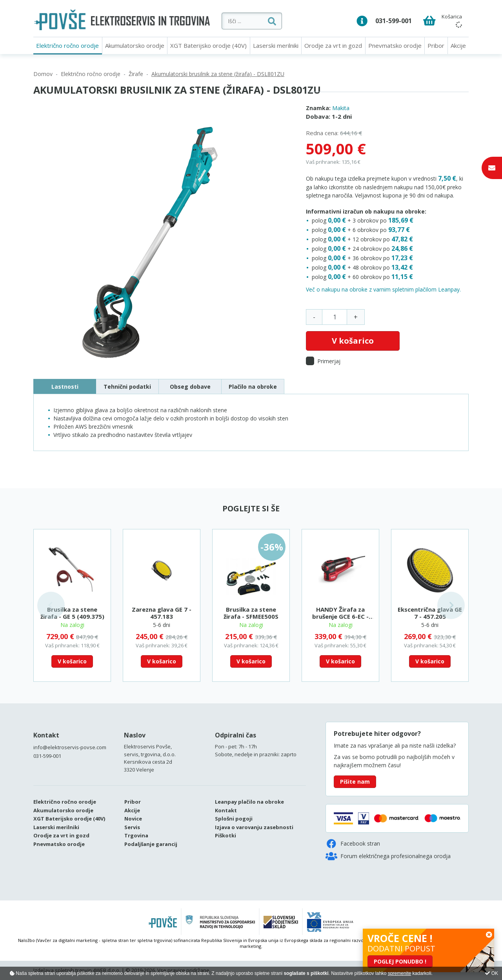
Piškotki (226, 835)
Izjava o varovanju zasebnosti (254, 827)
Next (451, 605)
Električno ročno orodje (67, 45)
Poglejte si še (251, 508)
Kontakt (46, 735)
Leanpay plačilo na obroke (249, 802)
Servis (132, 827)
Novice (133, 819)
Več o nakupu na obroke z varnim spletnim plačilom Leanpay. (383, 289)
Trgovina (136, 835)
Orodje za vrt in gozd (333, 45)
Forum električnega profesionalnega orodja (388, 856)
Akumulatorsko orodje (135, 45)
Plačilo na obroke (253, 387)
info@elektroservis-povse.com (70, 747)
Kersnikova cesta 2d (148, 762)
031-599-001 (394, 21)
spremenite (399, 973)
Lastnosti (65, 387)
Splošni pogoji (234, 819)
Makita (341, 108)
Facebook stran (353, 844)
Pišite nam (355, 782)
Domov (43, 74)
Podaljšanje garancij (151, 844)
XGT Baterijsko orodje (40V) (208, 45)
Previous (51, 605)
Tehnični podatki (127, 387)
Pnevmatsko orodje (395, 45)
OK (492, 973)
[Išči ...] (273, 21)
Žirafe (136, 74)
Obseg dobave (190, 387)
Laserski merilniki (276, 45)
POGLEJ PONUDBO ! (400, 961)
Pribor (436, 45)
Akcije (458, 45)
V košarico (353, 341)
